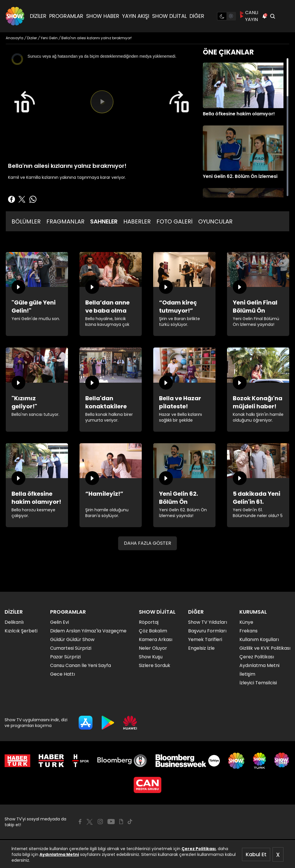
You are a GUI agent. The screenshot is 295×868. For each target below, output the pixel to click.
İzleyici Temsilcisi (258, 683)
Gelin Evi (59, 622)
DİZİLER (38, 16)
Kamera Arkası (156, 639)
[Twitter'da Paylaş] (22, 199)
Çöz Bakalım (153, 631)
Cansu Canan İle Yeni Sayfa (81, 665)
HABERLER (137, 221)
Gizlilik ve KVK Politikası (265, 648)
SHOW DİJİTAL (169, 16)
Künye (246, 622)
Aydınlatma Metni (59, 854)
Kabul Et (256, 854)
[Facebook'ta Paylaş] (12, 199)
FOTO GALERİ (174, 221)
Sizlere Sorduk (155, 665)
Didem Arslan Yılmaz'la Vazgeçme (88, 631)
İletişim (247, 674)
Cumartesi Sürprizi (71, 648)
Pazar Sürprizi (65, 657)
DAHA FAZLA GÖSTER (147, 543)
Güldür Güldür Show (72, 639)
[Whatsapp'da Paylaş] (33, 199)
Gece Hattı (63, 674)
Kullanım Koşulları (259, 639)
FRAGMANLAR (65, 221)
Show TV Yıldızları (208, 622)
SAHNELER (104, 221)
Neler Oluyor (153, 648)
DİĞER (197, 16)
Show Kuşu (151, 657)
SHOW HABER (103, 16)
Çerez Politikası (199, 849)
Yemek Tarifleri (205, 639)
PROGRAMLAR (66, 16)
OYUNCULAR (215, 221)
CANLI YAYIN (249, 16)
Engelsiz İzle (201, 648)
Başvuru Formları (207, 631)
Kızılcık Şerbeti (21, 631)
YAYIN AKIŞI (136, 16)
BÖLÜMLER (26, 221)
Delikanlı (14, 622)
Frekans (248, 631)
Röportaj (149, 622)
